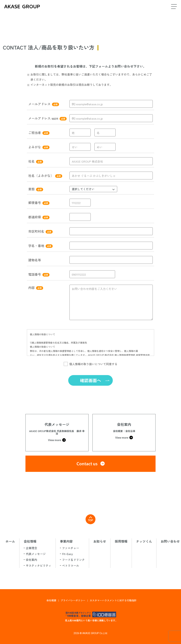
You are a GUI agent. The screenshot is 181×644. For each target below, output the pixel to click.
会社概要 (51, 600)
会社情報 (30, 541)
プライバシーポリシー (73, 600)
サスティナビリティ (39, 565)
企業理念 (31, 548)
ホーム (10, 541)
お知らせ (100, 541)
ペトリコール (71, 565)
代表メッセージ (36, 554)
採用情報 (121, 541)
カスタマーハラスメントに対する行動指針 (113, 600)
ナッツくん (144, 541)
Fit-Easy (67, 554)
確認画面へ (90, 380)
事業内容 (66, 541)
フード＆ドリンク (73, 560)
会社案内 (31, 560)
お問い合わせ (170, 541)
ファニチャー (71, 548)
